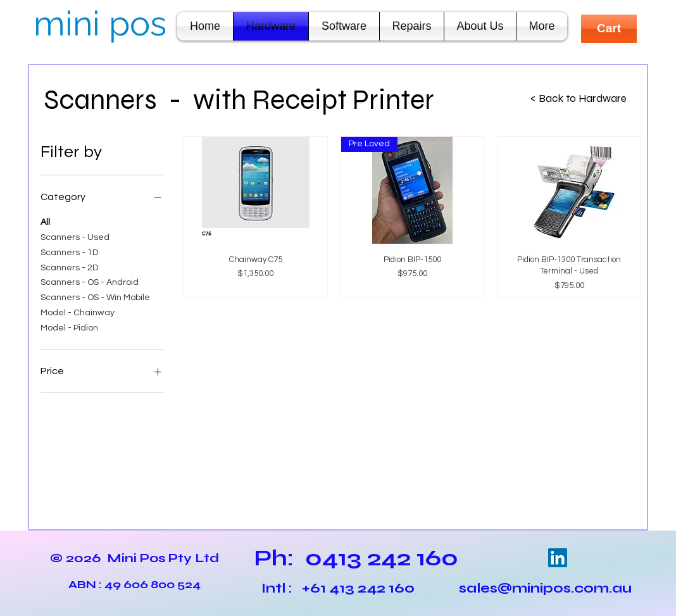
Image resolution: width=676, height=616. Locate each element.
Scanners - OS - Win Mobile (95, 296)
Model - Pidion (69, 327)
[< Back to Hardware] (579, 99)
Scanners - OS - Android (90, 281)
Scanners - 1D (69, 251)
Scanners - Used (75, 236)
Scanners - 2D (69, 267)
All (45, 221)
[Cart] (609, 29)
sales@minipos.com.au (545, 588)
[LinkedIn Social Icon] (558, 558)
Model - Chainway (78, 311)
